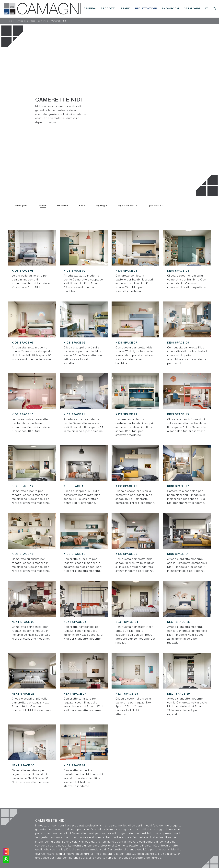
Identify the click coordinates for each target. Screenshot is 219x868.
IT (207, 9)
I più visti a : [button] (155, 206)
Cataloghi (192, 9)
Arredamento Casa (26, 21)
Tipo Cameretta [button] (127, 206)
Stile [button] (82, 206)
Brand (126, 9)
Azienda (90, 9)
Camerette (43, 21)
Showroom (170, 9)
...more (51, 122)
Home (11, 21)
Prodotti (108, 9)
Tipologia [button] (101, 206)
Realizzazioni (146, 9)
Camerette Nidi (59, 21)
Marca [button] (43, 206)
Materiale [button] (63, 206)
